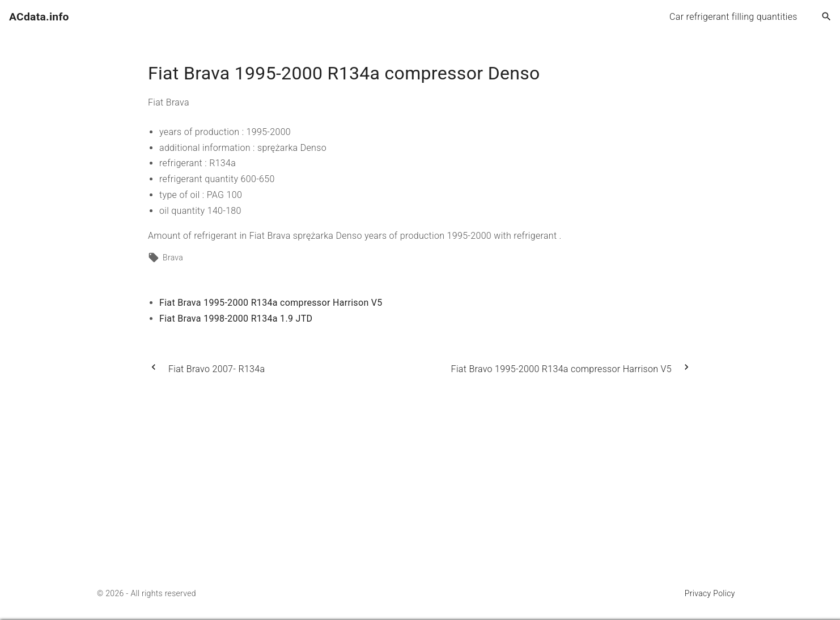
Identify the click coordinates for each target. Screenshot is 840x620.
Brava (173, 258)
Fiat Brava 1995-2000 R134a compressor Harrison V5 (271, 303)
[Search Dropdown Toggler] (827, 17)
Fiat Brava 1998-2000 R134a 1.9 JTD (236, 319)
